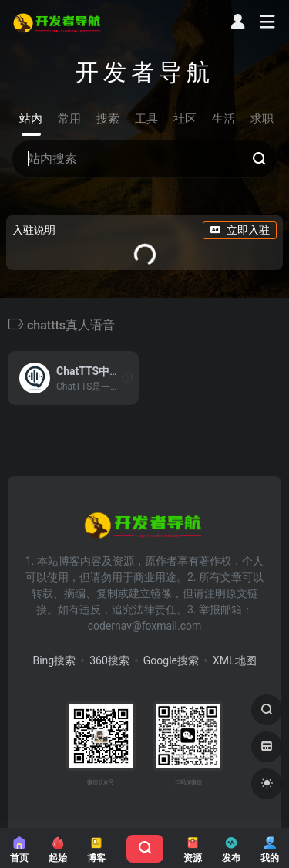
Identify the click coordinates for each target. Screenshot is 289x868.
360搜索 (109, 660)
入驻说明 (34, 230)
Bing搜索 (54, 660)
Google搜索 (171, 660)
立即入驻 (240, 230)
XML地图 (235, 660)
